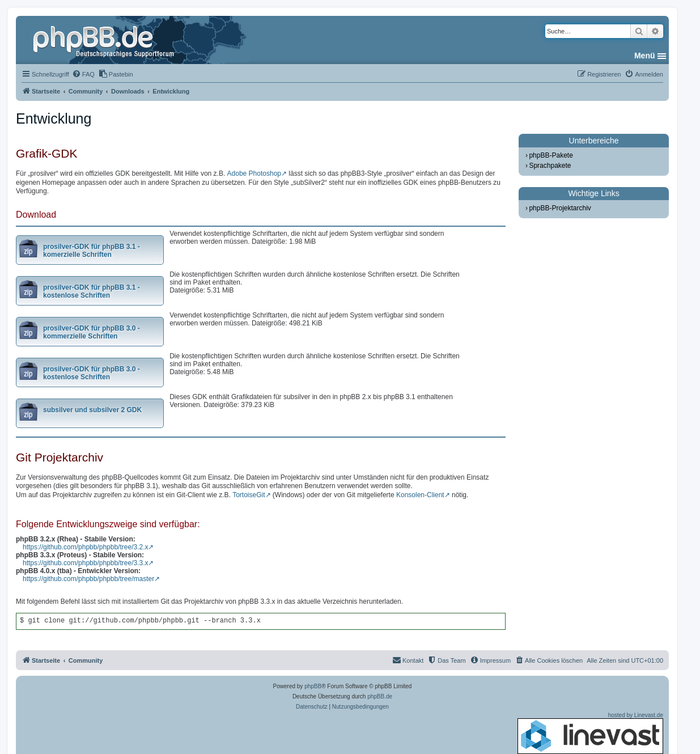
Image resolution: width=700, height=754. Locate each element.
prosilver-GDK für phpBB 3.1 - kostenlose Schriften (92, 291)
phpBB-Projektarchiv (560, 208)
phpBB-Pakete (551, 155)
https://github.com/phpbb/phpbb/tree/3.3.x (85, 563)
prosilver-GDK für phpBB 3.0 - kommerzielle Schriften (92, 332)
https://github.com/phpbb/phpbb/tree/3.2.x (85, 547)
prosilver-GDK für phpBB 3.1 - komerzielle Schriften (92, 251)
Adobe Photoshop (254, 173)
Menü (645, 56)
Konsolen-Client (420, 495)
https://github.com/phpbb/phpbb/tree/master (88, 579)
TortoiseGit (249, 495)
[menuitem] (83, 74)
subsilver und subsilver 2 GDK (92, 410)
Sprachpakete (550, 166)
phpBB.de (380, 696)
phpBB (313, 686)
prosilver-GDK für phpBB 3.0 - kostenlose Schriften (92, 373)
